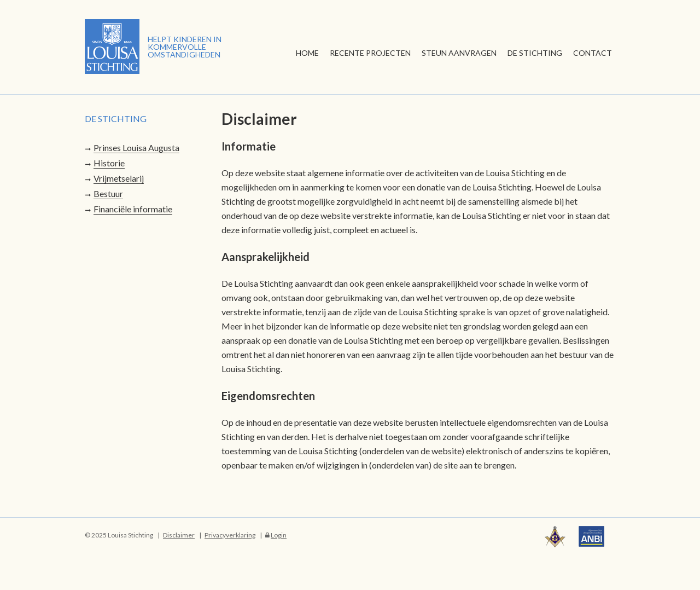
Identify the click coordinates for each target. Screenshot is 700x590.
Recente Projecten (370, 53)
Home (307, 53)
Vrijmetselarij (119, 178)
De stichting (535, 53)
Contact (593, 53)
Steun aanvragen (459, 53)
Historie (109, 163)
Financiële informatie (133, 209)
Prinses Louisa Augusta (136, 147)
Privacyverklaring (230, 535)
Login (279, 535)
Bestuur (108, 193)
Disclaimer (179, 535)
